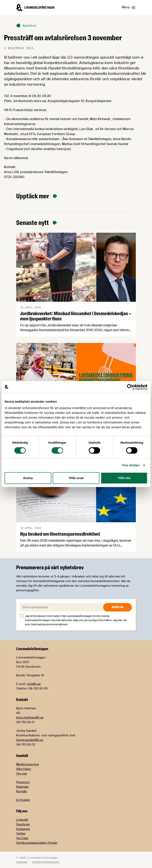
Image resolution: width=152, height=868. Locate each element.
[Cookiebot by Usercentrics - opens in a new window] (130, 387)
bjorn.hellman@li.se (30, 718)
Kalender (22, 787)
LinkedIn (22, 820)
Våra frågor (24, 769)
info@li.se (34, 684)
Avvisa (28, 478)
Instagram (23, 829)
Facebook (23, 824)
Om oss (22, 774)
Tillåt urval (76, 478)
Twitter (21, 834)
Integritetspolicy (46, 862)
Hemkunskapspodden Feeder (37, 843)
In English (23, 800)
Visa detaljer (131, 465)
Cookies (22, 862)
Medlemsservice (28, 764)
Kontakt (22, 791)
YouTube (22, 838)
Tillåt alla (124, 478)
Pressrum (23, 782)
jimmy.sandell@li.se (30, 740)
